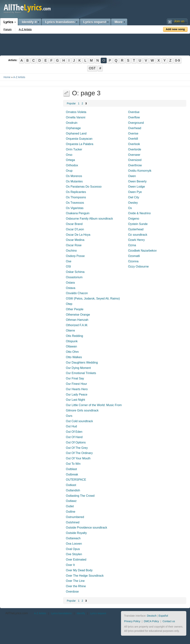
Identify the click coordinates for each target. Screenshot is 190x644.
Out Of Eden (74, 432)
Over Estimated (76, 560)
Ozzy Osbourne (138, 267)
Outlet (70, 506)
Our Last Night (75, 400)
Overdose (72, 592)
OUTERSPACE (76, 480)
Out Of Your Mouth (78, 458)
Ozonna (133, 261)
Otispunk (72, 341)
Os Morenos (74, 176)
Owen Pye (135, 192)
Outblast (71, 469)
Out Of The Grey (77, 448)
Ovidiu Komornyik (140, 171)
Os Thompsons (76, 197)
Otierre (70, 331)
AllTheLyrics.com (17, 613)
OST (92, 68)
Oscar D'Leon (75, 229)
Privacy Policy (132, 621)
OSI (68, 267)
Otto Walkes (74, 357)
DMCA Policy (151, 621)
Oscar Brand (74, 224)
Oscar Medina (75, 240)
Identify (81, 613)
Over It (70, 565)
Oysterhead (136, 229)
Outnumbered (75, 517)
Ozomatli (134, 256)
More (118, 22)
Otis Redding (74, 336)
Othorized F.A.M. (77, 325)
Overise (133, 133)
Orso (69, 155)
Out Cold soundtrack (79, 421)
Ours (69, 416)
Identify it (29, 22)
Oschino (71, 251)
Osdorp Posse (75, 256)
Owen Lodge (136, 187)
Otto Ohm (72, 352)
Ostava (71, 288)
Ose (69, 261)
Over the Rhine (76, 586)
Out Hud (71, 427)
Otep (69, 304)
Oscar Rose (74, 245)
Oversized (135, 160)
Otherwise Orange (78, 315)
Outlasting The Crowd (80, 496)
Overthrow (135, 165)
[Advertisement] (95, 44)
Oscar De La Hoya (78, 235)
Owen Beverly (137, 181)
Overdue (134, 112)
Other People (75, 309)
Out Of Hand (74, 437)
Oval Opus (73, 549)
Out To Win (73, 464)
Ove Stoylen (74, 554)
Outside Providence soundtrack (86, 528)
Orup (69, 171)
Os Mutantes (74, 181)
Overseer (134, 155)
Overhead (135, 128)
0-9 (178, 60)
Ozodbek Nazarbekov (142, 251)
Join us (179, 21)
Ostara (70, 283)
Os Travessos (75, 203)
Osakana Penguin (78, 213)
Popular (71, 103)
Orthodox (72, 165)
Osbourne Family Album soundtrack (89, 219)
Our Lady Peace (77, 395)
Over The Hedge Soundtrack (85, 576)
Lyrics (8, 22)
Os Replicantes (76, 192)
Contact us (169, 621)
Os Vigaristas (75, 208)
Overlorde (135, 149)
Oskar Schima (75, 272)
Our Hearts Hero (77, 389)
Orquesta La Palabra (80, 144)
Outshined (73, 522)
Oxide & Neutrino (139, 213)
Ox (130, 208)
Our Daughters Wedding (82, 363)
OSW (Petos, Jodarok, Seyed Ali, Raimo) (93, 299)
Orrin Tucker (74, 149)
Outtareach (73, 538)
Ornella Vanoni (76, 117)
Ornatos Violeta (76, 112)
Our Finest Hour (76, 384)
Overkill (133, 139)
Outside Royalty (76, 533)
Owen (132, 176)
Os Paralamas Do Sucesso (84, 187)
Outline (71, 512)
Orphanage (73, 128)
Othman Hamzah (77, 320)
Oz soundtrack (138, 235)
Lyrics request (95, 22)
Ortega (70, 160)
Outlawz (71, 501)
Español (163, 616)
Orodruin (72, 123)
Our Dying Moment (78, 368)
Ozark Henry (136, 240)
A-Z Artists (25, 29)
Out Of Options (76, 442)
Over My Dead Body (79, 570)
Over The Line (75, 581)
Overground (136, 123)
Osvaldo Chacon (77, 293)
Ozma (132, 245)
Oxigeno (134, 219)
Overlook (134, 144)
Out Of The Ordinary (79, 453)
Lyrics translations (60, 22)
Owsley (133, 203)
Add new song (175, 29)
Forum (8, 29)
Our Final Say (75, 378)
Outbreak (72, 474)
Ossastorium (74, 277)
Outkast (71, 485)
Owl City (134, 197)
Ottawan (71, 347)
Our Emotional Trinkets (81, 373)
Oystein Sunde (138, 224)
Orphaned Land (76, 133)
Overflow (134, 117)
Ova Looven (74, 544)
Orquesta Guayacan (79, 139)
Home (7, 77)
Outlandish (73, 490)
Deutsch (152, 616)
